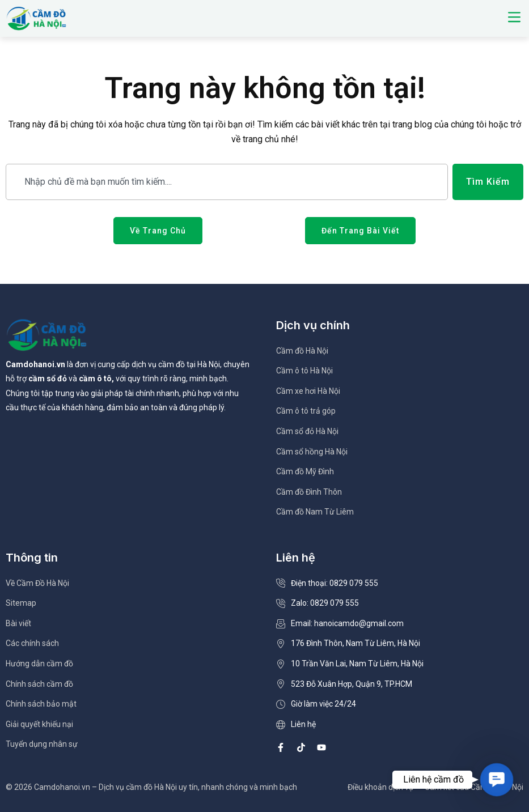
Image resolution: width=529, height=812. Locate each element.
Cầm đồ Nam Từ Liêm (315, 512)
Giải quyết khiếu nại (39, 724)
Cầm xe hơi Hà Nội (308, 391)
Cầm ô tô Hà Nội (304, 371)
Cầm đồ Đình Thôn (309, 492)
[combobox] (227, 182)
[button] (514, 18)
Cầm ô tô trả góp (306, 411)
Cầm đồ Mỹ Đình (305, 471)
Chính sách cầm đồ (39, 684)
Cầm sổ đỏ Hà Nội (307, 431)
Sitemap (21, 603)
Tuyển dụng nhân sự (42, 744)
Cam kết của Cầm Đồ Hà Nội (474, 787)
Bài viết (18, 623)
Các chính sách (32, 643)
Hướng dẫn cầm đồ (39, 664)
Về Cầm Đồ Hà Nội (37, 583)
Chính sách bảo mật (41, 704)
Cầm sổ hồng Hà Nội (312, 452)
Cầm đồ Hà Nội (302, 351)
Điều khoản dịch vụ (380, 787)
